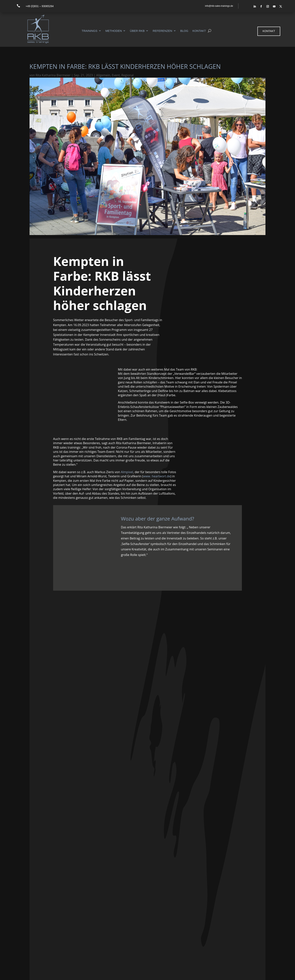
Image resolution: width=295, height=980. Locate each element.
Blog (184, 31)
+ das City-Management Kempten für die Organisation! (147, 794)
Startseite (210, 905)
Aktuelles (209, 930)
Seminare (210, 910)
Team (207, 920)
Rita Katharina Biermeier (53, 75)
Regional (128, 75)
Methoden (114, 31)
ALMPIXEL (64, 974)
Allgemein (103, 75)
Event (116, 75)
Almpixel (127, 472)
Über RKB (137, 31)
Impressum (251, 973)
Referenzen (162, 31)
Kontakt (199, 31)
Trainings (90, 31)
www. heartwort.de (157, 476)
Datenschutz (271, 973)
